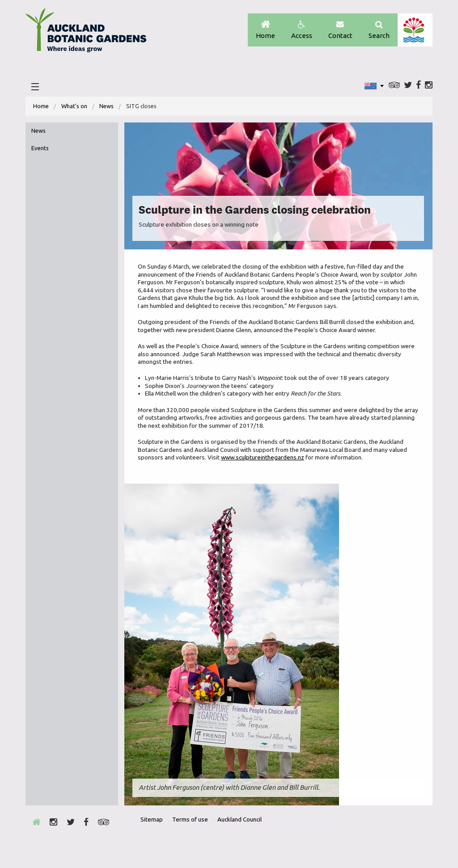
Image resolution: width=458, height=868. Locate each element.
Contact (340, 30)
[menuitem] (41, 106)
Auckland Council (415, 30)
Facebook (418, 85)
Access (302, 30)
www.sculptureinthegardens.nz (263, 457)
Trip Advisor (394, 85)
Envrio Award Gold (363, 836)
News (106, 106)
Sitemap (152, 819)
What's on (74, 106)
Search (379, 30)
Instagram (429, 85)
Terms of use (190, 819)
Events (40, 148)
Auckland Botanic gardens (86, 33)
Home (265, 30)
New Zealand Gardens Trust (408, 836)
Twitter (408, 85)
